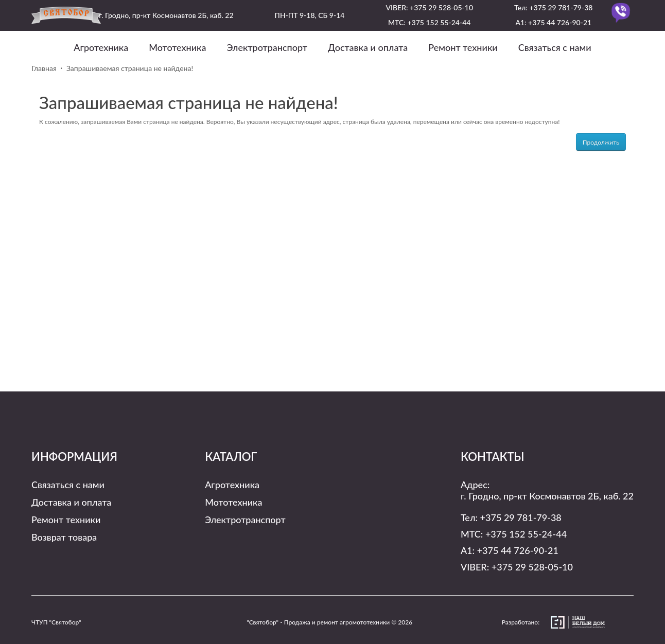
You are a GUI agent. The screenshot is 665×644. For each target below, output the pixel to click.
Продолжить (601, 142)
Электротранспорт (267, 47)
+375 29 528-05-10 (441, 7)
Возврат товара (64, 537)
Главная (44, 68)
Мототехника (177, 47)
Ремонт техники (463, 47)
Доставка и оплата (368, 47)
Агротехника (101, 47)
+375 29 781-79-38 (561, 7)
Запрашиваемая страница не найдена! (130, 68)
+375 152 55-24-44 (439, 22)
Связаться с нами (555, 47)
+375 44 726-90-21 (560, 22)
